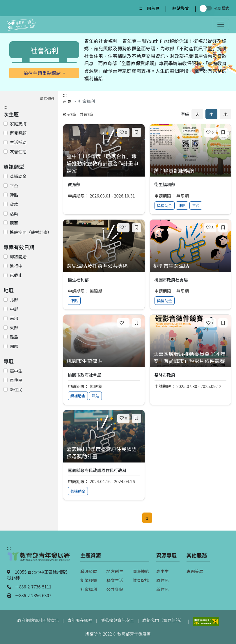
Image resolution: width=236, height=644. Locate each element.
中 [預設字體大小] (211, 114)
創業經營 (89, 580)
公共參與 (115, 589)
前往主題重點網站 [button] (43, 73)
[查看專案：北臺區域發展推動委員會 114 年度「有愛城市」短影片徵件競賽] (191, 358)
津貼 (14, 195)
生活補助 (18, 142)
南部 (14, 318)
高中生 (16, 371)
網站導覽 (181, 8)
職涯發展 (89, 571)
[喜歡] (123, 132)
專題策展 (195, 571)
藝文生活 (115, 580)
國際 (14, 346)
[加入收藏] (136, 132)
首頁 (67, 101)
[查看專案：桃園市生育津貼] (191, 266)
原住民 (16, 380)
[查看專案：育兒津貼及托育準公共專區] (104, 266)
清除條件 (47, 98)
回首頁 (153, 8)
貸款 (14, 204)
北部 (14, 299)
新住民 (16, 389)
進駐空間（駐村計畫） (31, 232)
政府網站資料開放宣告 (38, 620)
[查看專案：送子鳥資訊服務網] (191, 171)
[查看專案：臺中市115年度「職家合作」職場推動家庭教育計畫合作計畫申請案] (104, 163)
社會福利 (89, 589)
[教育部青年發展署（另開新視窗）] (39, 559)
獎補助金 (18, 176)
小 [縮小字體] (226, 114)
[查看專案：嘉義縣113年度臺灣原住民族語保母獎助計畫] (104, 453)
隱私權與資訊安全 (117, 620)
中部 (14, 309)
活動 (14, 213)
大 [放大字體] (197, 114)
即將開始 (18, 256)
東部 (14, 327)
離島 (14, 337)
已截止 (16, 275)
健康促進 (141, 580)
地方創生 (115, 571)
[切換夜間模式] (207, 8)
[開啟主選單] (221, 24)
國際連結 (141, 571)
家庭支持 (18, 123)
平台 (14, 185)
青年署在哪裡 (80, 620)
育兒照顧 (18, 133)
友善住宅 (18, 151)
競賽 (14, 223)
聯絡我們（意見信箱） (163, 620)
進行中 (16, 266)
